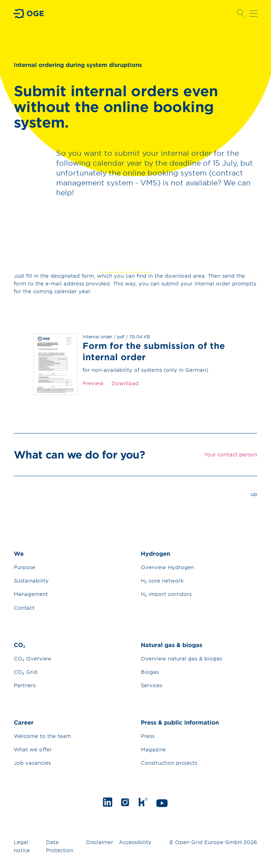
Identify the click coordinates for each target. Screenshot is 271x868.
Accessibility (135, 842)
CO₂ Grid (26, 672)
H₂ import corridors (166, 594)
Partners (25, 685)
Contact (24, 608)
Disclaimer (100, 842)
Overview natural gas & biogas (181, 658)
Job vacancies (32, 763)
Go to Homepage (29, 14)
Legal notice (22, 846)
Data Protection (60, 846)
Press (148, 736)
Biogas (150, 672)
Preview (93, 383)
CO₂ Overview (33, 658)
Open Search (240, 13)
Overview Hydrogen (167, 567)
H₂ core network (162, 581)
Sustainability (31, 581)
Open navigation (253, 13)
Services (152, 685)
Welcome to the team (42, 736)
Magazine (153, 749)
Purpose (25, 567)
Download (125, 383)
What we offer (33, 749)
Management (31, 594)
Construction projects (169, 763)
